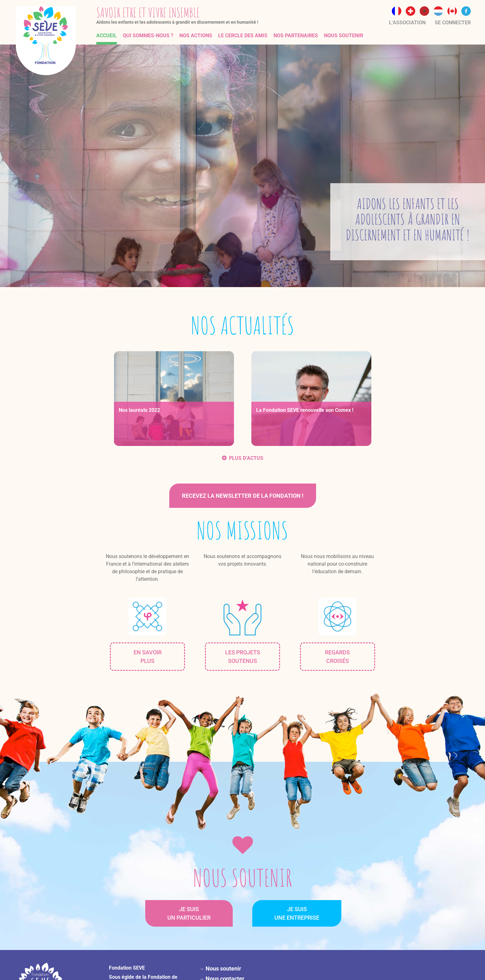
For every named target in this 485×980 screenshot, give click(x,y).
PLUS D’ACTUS (246, 458)
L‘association (407, 23)
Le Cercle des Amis (243, 36)
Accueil (107, 36)
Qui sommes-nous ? (148, 36)
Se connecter (453, 23)
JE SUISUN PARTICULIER (189, 913)
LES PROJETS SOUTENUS (243, 657)
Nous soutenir (344, 36)
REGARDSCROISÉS (337, 657)
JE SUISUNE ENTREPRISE (297, 913)
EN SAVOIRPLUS (148, 657)
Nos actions (196, 36)
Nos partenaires (296, 36)
